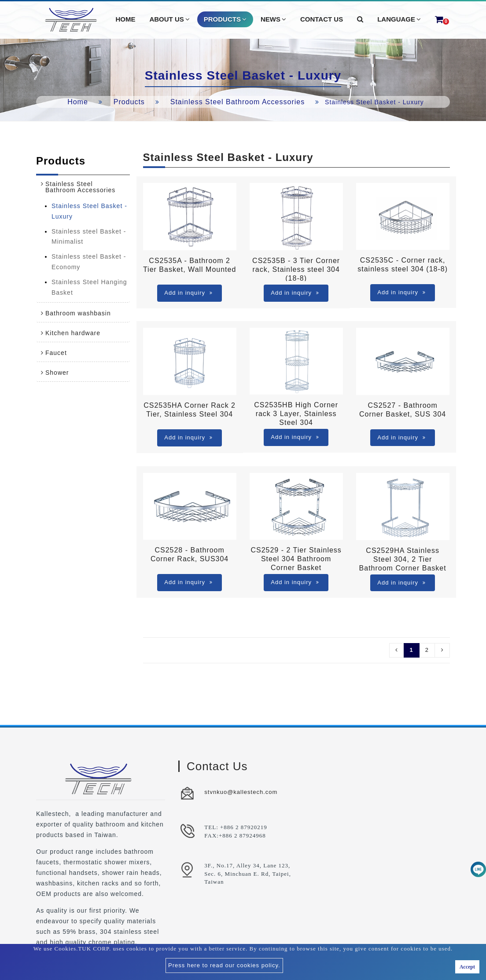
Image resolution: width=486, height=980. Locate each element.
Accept (467, 967)
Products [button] (225, 19)
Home (78, 102)
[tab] (83, 187)
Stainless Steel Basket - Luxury (89, 211)
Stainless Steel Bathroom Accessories (237, 102)
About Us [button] (169, 19)
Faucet (56, 353)
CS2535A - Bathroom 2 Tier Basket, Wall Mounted (190, 265)
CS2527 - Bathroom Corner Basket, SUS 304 (403, 410)
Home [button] (125, 19)
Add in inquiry (188, 293)
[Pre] (397, 650)
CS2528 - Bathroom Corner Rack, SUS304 (190, 554)
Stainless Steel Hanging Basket (89, 287)
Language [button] (399, 19)
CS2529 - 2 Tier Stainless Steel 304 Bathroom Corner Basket (296, 558)
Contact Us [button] (322, 19)
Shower (57, 373)
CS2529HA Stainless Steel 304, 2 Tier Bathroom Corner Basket (403, 559)
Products (129, 102)
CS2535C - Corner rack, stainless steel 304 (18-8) (403, 265)
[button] (360, 19)
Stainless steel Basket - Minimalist (89, 237)
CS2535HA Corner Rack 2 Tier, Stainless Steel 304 (190, 410)
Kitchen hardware (73, 333)
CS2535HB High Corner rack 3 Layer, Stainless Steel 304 (296, 413)
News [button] (273, 19)
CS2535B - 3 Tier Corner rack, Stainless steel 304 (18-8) (296, 269)
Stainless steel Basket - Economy (89, 262)
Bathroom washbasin (78, 313)
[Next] (442, 650)
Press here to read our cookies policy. (224, 965)
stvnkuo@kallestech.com (241, 792)
